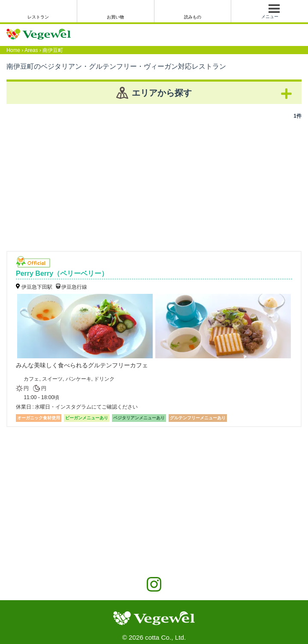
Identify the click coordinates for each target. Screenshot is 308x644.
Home (13, 50)
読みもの (193, 17)
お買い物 (115, 17)
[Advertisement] (154, 182)
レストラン (38, 17)
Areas (31, 50)
